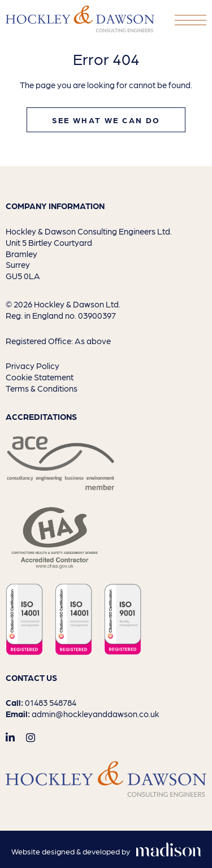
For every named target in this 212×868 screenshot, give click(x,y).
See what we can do (106, 120)
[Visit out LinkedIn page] (10, 737)
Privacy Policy (33, 365)
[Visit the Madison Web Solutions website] (106, 852)
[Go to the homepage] (80, 19)
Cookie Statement (40, 377)
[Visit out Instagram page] (31, 737)
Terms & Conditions (42, 388)
